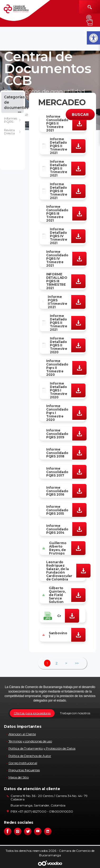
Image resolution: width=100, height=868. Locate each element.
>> (77, 663)
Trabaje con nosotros (75, 713)
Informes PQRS (10, 120)
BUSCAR (80, 114)
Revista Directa (9, 132)
